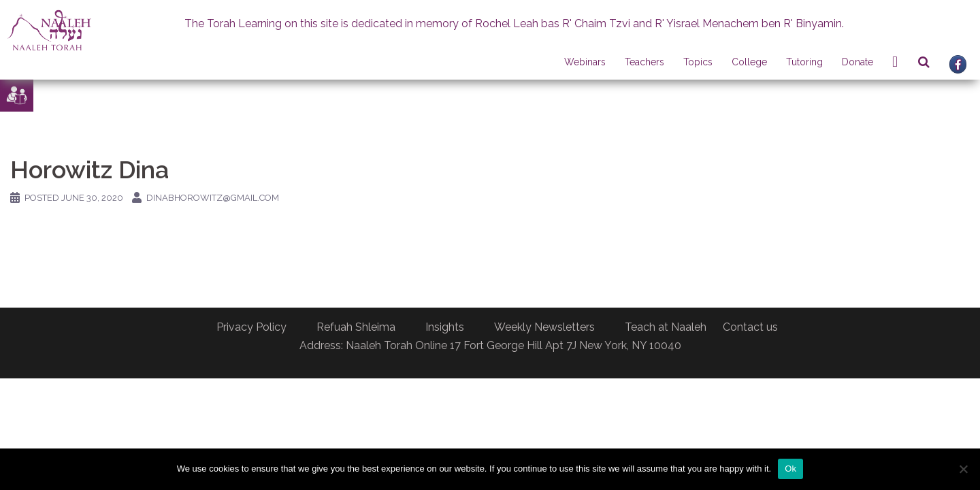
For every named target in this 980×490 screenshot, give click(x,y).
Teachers (644, 62)
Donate (857, 62)
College (749, 62)
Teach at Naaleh (666, 327)
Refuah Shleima (356, 327)
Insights (445, 327)
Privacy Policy (251, 327)
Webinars (585, 62)
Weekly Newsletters (544, 327)
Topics (698, 62)
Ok (790, 469)
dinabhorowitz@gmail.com (213, 198)
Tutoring (804, 62)
